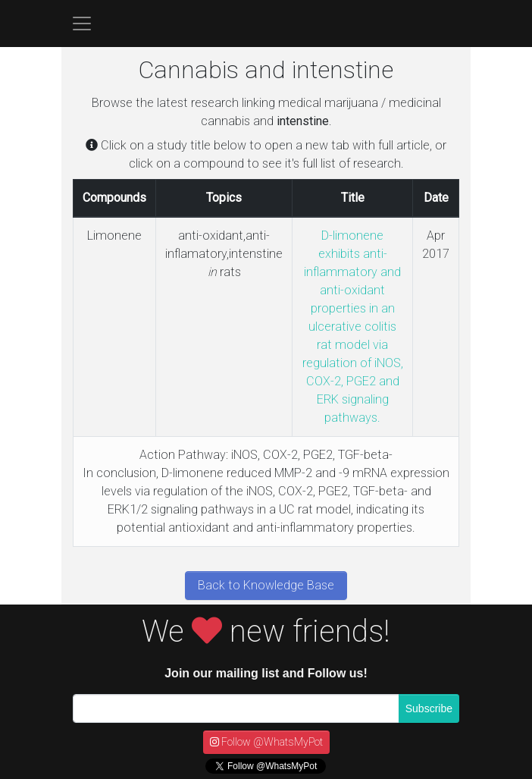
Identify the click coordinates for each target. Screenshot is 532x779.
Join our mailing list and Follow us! (266, 673)
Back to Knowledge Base (266, 585)
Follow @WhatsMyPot (266, 742)
